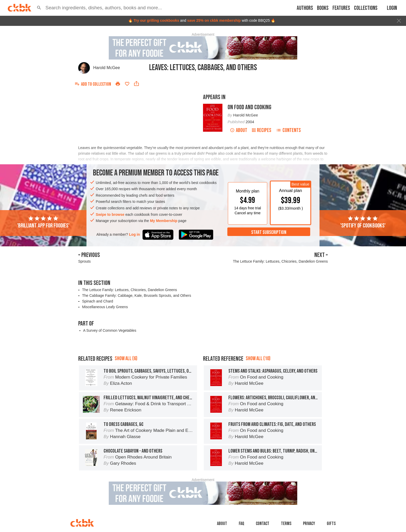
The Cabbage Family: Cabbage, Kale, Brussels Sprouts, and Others (137, 295)
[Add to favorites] (127, 84)
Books (323, 8)
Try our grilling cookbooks (156, 20)
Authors (305, 8)
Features (341, 8)
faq (241, 524)
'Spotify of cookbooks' (363, 222)
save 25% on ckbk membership (214, 20)
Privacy (309, 524)
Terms (286, 524)
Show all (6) (126, 359)
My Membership (164, 221)
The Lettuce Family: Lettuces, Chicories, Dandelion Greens (130, 290)
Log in (134, 234)
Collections (366, 8)
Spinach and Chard (98, 301)
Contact (263, 524)
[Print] (118, 84)
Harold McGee (107, 68)
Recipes (262, 130)
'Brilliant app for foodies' (43, 222)
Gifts (331, 524)
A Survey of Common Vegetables (110, 330)
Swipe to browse (110, 215)
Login (392, 8)
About (239, 130)
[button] (39, 8)
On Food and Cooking (249, 107)
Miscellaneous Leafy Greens (105, 307)
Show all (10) (258, 359)
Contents (288, 130)
